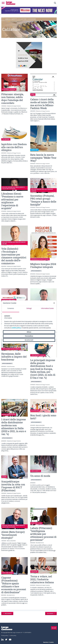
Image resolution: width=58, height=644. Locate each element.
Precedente (8, 614)
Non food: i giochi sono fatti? (43, 417)
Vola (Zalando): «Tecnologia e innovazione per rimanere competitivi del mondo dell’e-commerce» (14, 256)
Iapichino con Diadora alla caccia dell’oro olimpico (14, 147)
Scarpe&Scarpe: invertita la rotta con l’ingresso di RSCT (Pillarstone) (13, 486)
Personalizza (29, 336)
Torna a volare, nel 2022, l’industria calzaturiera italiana (42, 579)
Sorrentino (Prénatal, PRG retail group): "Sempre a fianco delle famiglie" (43, 200)
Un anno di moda (40, 476)
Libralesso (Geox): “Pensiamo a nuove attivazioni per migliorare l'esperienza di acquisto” (12, 201)
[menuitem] (5, 636)
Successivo (50, 614)
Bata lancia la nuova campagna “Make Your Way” (43, 158)
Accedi (54, 628)
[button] (54, 303)
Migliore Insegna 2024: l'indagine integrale (43, 265)
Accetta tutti (29, 340)
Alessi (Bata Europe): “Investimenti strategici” (13, 535)
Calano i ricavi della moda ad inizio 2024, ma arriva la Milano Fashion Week (42, 104)
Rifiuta (29, 332)
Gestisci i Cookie (48, 642)
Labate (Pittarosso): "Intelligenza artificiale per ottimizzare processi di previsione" (43, 534)
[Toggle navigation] (4, 3)
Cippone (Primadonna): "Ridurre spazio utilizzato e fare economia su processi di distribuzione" (14, 585)
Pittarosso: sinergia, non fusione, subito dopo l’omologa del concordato (13, 99)
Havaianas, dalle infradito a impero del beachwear (14, 357)
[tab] (11, 309)
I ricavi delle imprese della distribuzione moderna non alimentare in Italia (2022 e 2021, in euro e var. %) (14, 427)
